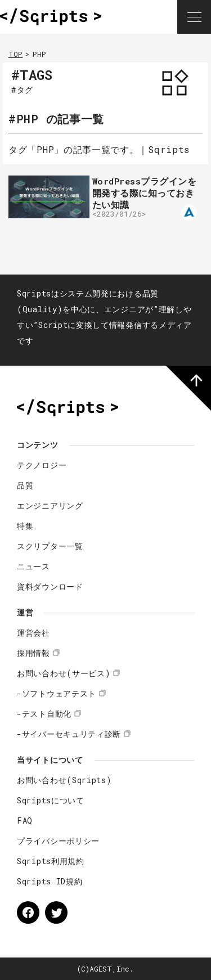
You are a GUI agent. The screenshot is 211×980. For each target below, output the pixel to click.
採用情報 (33, 653)
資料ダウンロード (50, 586)
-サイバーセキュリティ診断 (69, 734)
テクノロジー (42, 465)
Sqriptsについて (51, 800)
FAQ (25, 821)
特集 (25, 526)
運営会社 (33, 633)
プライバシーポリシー (58, 841)
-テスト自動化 (44, 714)
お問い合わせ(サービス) (64, 673)
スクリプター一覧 (50, 546)
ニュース (33, 566)
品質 (25, 485)
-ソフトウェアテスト (57, 693)
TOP (15, 54)
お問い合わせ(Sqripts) (64, 780)
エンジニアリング (50, 505)
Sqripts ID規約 (50, 881)
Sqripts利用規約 (51, 861)
